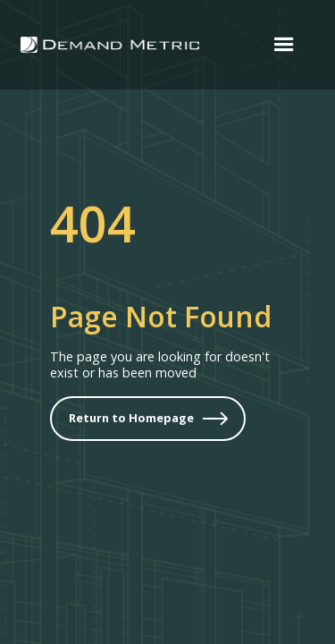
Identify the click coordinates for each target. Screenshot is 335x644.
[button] (284, 45)
